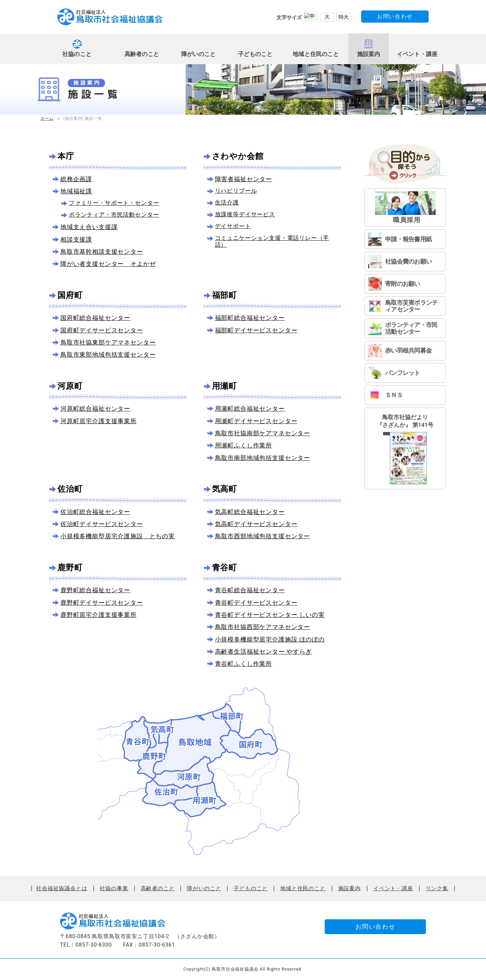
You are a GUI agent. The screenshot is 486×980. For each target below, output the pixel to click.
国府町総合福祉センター (95, 318)
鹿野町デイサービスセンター (102, 603)
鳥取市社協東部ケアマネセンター (108, 342)
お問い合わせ (395, 16)
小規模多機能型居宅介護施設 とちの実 (118, 536)
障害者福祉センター (244, 179)
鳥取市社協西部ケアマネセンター (263, 627)
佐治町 (70, 489)
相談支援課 (76, 239)
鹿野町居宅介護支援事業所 (99, 615)
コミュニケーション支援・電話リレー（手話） (272, 241)
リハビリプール (236, 191)
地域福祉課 (76, 191)
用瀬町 (224, 386)
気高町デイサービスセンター (256, 524)
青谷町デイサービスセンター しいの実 (270, 615)
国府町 (70, 295)
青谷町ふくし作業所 (244, 664)
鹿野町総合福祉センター (95, 590)
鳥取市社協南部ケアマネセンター (263, 433)
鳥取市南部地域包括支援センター (263, 458)
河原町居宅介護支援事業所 (99, 421)
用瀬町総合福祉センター (250, 409)
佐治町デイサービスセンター (102, 524)
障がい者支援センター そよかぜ (108, 264)
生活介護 (227, 203)
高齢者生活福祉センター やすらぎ (264, 651)
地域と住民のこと (316, 54)
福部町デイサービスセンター (256, 330)
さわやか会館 (238, 156)
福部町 (224, 295)
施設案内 (369, 54)
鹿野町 (70, 568)
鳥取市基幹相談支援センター (102, 252)
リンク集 (437, 889)
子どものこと (255, 54)
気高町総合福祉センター (250, 512)
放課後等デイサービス (245, 214)
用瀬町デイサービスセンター (256, 421)
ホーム (47, 118)
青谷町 (224, 568)
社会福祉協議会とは (62, 889)
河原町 (70, 386)
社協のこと (77, 54)
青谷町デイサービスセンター (256, 603)
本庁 (66, 156)
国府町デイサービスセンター (102, 330)
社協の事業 (114, 889)
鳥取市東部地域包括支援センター (108, 355)
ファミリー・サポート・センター (114, 203)
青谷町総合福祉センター (250, 590)
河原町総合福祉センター (95, 409)
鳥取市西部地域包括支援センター (263, 536)
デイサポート (233, 226)
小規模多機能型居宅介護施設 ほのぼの (270, 639)
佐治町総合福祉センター (95, 512)
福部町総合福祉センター (250, 318)
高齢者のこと (142, 54)
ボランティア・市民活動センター (114, 215)
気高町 (224, 489)
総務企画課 (76, 179)
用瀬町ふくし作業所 (244, 445)
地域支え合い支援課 (89, 227)
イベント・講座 (417, 54)
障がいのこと (199, 54)
